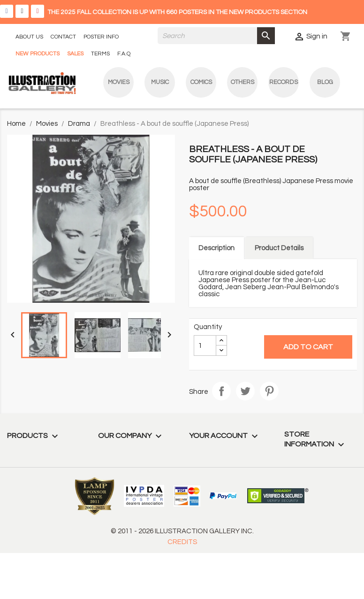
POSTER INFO (101, 37)
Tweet (245, 391)
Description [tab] (216, 248)
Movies (119, 82)
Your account (225, 436)
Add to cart (308, 347)
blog (325, 82)
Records (284, 82)
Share (221, 391)
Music (160, 82)
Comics (201, 82)
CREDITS (182, 542)
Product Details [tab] (279, 248)
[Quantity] (205, 346)
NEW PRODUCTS (38, 54)
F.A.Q (124, 54)
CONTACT (63, 37)
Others (243, 82)
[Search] (216, 36)
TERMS (100, 54)
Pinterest (269, 391)
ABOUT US (29, 37)
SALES (75, 54)
